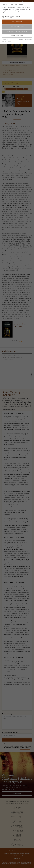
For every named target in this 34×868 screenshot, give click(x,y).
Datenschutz (29, 39)
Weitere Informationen (17, 36)
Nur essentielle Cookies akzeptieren (17, 31)
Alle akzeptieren (17, 21)
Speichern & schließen (17, 26)
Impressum (22, 39)
